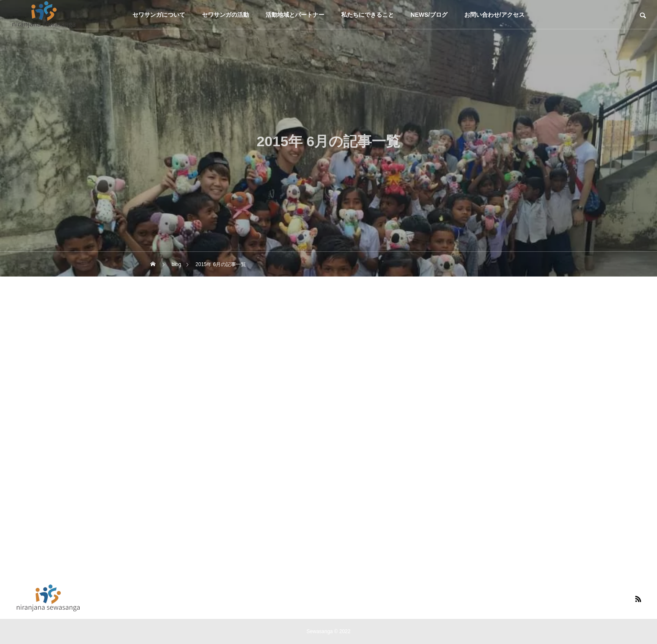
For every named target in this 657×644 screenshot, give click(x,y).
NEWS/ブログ (429, 15)
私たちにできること (367, 15)
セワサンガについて (159, 15)
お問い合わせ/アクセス (494, 15)
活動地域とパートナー (295, 15)
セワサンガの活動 (225, 15)
